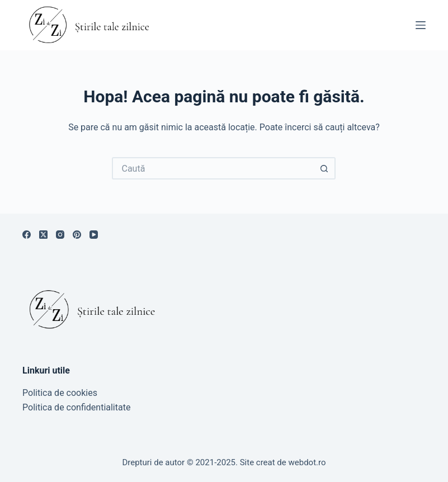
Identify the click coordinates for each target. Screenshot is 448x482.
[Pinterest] (77, 235)
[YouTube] (94, 235)
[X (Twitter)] (43, 235)
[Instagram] (60, 235)
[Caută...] (213, 168)
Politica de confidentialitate (76, 407)
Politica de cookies (60, 393)
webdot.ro (307, 462)
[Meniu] (421, 25)
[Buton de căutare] (324, 168)
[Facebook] (27, 235)
